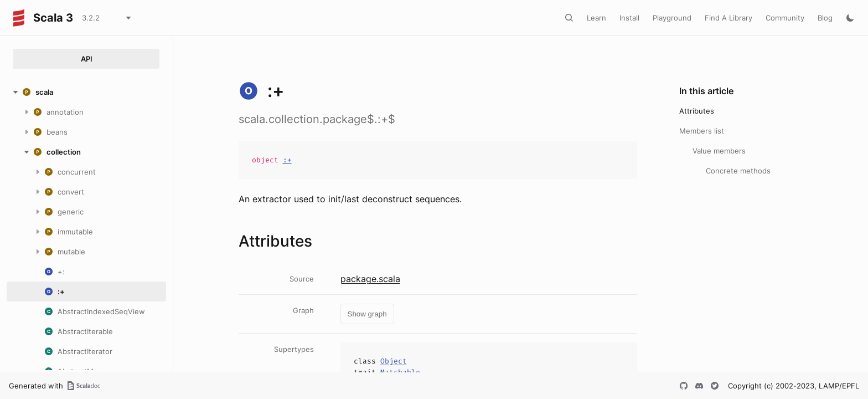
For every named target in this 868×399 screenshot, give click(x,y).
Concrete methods (738, 171)
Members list (702, 131)
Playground (672, 18)
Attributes (697, 111)
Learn (596, 18)
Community (785, 18)
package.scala (370, 279)
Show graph (367, 314)
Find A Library (728, 18)
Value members (719, 151)
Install (629, 18)
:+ (287, 160)
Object (394, 361)
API (87, 59)
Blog (825, 18)
